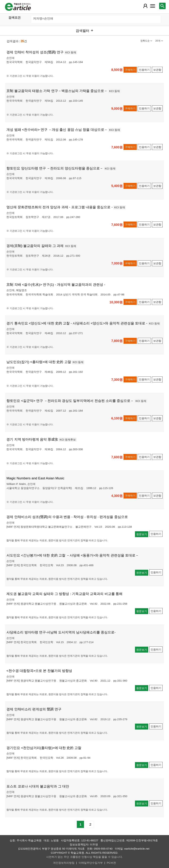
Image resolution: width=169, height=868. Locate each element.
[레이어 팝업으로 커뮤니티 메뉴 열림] (153, 6)
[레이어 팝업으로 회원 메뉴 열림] (145, 6)
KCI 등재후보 (68, 440)
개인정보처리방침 (64, 863)
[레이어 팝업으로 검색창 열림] (162, 6)
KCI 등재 (71, 52)
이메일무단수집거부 (91, 863)
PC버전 (111, 863)
